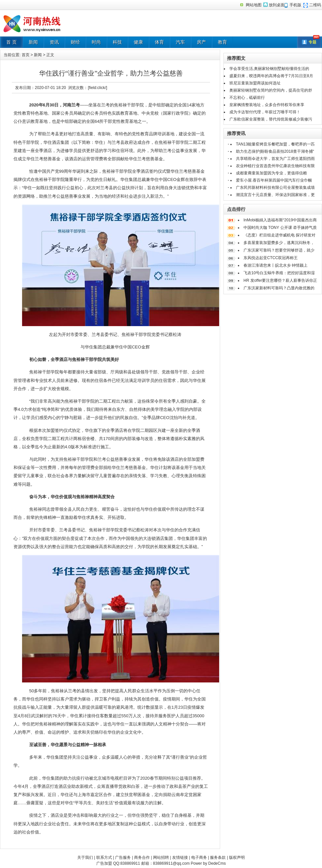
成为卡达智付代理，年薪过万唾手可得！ (265, 112)
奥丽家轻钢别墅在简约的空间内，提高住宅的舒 (271, 90)
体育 (159, 42)
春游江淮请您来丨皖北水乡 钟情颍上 (276, 265)
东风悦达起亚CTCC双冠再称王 (271, 258)
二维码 (315, 5)
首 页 (11, 42)
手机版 (295, 5)
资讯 (54, 42)
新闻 (33, 42)
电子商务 (199, 857)
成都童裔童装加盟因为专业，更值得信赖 (271, 173)
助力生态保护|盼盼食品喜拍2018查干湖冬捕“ (275, 151)
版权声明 (237, 857)
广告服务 (123, 857)
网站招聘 (161, 857)
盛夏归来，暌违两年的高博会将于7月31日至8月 (271, 76)
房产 (201, 42)
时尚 (96, 42)
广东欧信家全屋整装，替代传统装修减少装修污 (271, 119)
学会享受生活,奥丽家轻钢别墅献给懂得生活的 (269, 69)
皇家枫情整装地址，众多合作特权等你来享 (267, 105)
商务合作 (142, 857)
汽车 (180, 42)
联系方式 (104, 857)
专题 (312, 42)
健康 (138, 42)
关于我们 (85, 857)
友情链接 (180, 857)
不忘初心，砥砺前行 (247, 98)
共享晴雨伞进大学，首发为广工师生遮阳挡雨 (275, 159)
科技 (117, 42)
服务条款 (218, 857)
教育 (222, 42)
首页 (26, 55)
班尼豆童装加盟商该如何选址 (255, 83)
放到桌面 (277, 5)
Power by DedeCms (208, 863)
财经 (75, 42)
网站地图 (254, 5)
